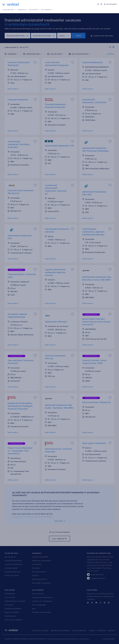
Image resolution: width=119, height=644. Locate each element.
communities (10, 597)
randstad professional (13, 564)
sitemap (111, 630)
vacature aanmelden (40, 557)
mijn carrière (34, 9)
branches (36, 568)
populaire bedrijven (13, 572)
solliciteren (9, 605)
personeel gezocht (40, 579)
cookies (92, 630)
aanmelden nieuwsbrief (41, 583)
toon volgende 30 (59, 539)
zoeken (79, 36)
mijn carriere (10, 590)
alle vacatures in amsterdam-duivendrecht (29, 517)
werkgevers (22, 9)
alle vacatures (10, 557)
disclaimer (101, 630)
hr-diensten (37, 564)
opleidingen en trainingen (15, 601)
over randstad (47, 9)
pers (34, 608)
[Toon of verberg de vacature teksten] (112, 47)
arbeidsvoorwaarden (13, 608)
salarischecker (10, 616)
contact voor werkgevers (42, 601)
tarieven (35, 575)
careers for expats (12, 575)
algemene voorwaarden (42, 560)
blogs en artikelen (12, 612)
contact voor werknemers (42, 597)
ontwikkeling (10, 594)
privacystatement (79, 630)
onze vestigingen (39, 605)
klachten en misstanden (42, 612)
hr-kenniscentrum (39, 572)
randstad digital (11, 568)
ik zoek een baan (9, 9)
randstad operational (13, 560)
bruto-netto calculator (14, 620)
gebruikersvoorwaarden (60, 630)
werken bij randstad (40, 630)
